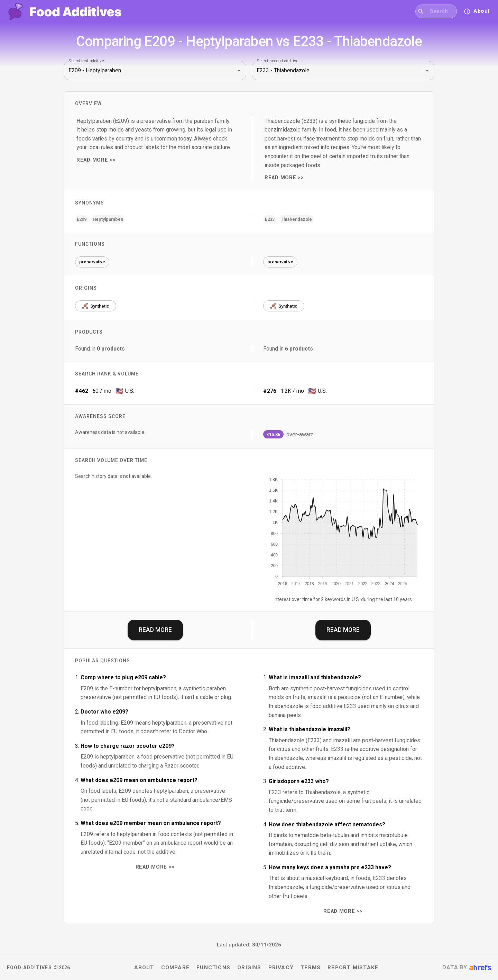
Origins (249, 968)
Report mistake (353, 968)
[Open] (239, 71)
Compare (176, 968)
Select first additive (86, 61)
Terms (311, 968)
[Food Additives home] (65, 11)
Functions (213, 968)
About (144, 968)
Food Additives (29, 968)
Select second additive (278, 61)
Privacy (281, 968)
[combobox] (440, 11)
